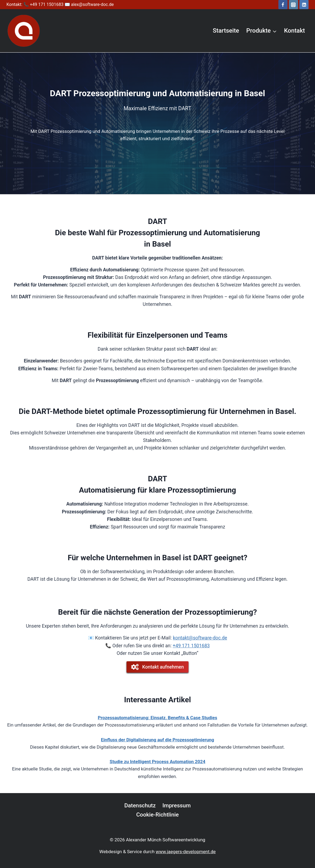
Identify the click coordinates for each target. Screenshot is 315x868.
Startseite (226, 30)
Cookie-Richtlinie (157, 815)
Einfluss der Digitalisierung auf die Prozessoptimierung (157, 740)
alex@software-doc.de (92, 4)
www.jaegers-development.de (186, 852)
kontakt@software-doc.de (200, 638)
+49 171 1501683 (191, 646)
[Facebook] (283, 5)
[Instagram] (293, 5)
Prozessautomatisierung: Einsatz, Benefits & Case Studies (157, 718)
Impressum (176, 805)
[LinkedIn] (304, 5)
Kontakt (295, 30)
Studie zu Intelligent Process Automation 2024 (157, 762)
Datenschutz (140, 805)
